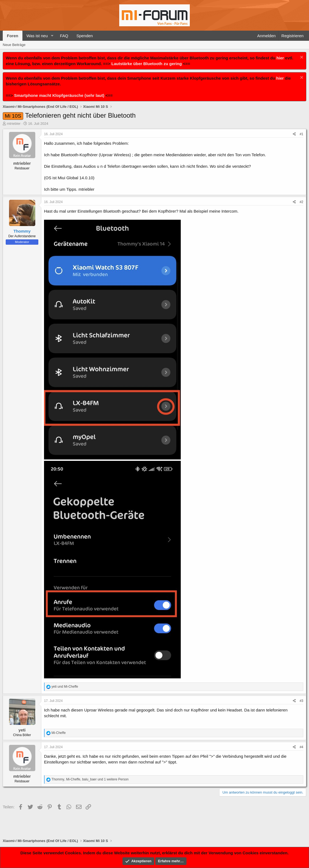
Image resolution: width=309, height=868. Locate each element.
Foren (13, 36)
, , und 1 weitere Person (90, 779)
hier (280, 58)
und (65, 687)
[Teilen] (294, 134)
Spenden (84, 36)
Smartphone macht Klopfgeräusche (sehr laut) (59, 95)
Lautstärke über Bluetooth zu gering (147, 64)
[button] (52, 36)
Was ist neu (37, 36)
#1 (301, 134)
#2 (301, 202)
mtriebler (14, 124)
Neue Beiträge (14, 45)
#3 (301, 701)
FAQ (64, 36)
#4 (301, 747)
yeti (22, 730)
